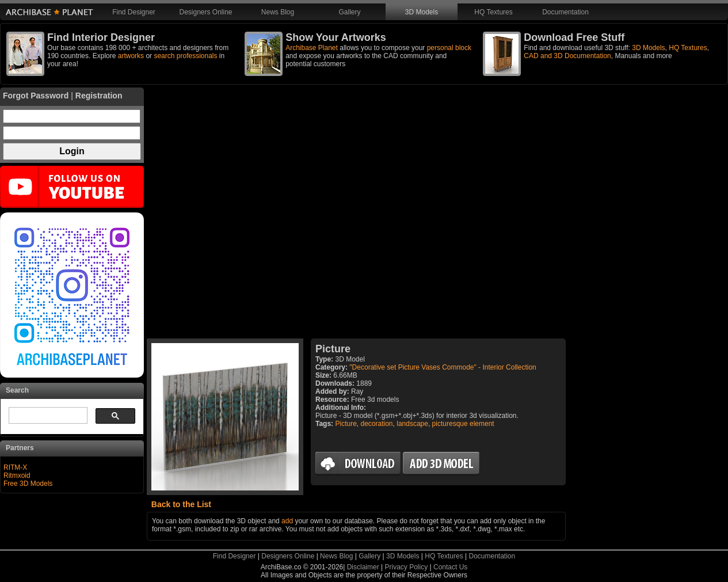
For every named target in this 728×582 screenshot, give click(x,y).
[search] (47, 416)
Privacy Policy (407, 567)
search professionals (185, 56)
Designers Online (205, 12)
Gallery (349, 12)
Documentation (565, 12)
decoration (377, 424)
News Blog (278, 12)
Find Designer (134, 12)
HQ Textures (493, 12)
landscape (412, 424)
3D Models (422, 12)
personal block (449, 48)
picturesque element (463, 424)
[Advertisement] (356, 213)
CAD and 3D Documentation (567, 56)
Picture (346, 424)
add (287, 521)
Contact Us (450, 567)
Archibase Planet (312, 48)
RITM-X (15, 467)
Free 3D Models (28, 484)
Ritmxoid (17, 476)
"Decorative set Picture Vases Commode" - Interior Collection (443, 367)
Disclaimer (363, 567)
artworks (131, 56)
